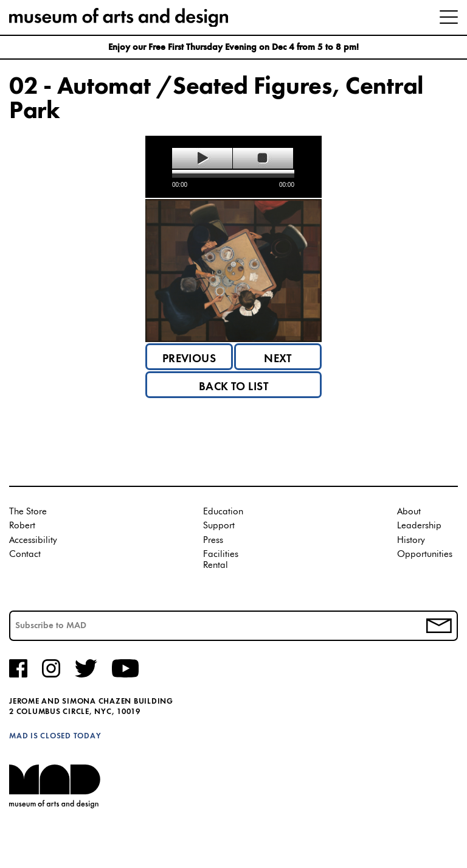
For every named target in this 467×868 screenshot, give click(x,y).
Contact (25, 554)
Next (278, 359)
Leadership (419, 526)
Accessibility (33, 540)
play (202, 158)
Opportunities (425, 554)
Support (219, 526)
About (409, 512)
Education (223, 512)
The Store (28, 512)
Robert (22, 526)
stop (263, 158)
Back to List (234, 387)
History (411, 540)
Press (213, 540)
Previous (189, 359)
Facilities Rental (221, 560)
